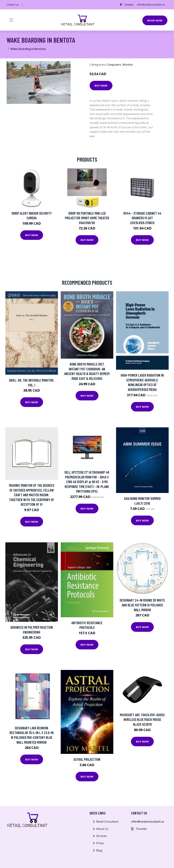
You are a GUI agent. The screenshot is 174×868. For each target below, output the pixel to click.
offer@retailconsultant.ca (151, 5)
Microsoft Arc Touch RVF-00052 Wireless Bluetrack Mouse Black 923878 (142, 720)
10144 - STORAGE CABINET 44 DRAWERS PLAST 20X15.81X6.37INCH (142, 218)
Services (101, 836)
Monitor (128, 65)
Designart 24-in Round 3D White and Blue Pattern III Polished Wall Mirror (142, 605)
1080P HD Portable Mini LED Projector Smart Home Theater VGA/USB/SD (87, 218)
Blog (99, 850)
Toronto (129, 5)
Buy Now (101, 85)
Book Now (155, 20)
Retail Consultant (107, 822)
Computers (114, 65)
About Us (102, 829)
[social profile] (22, 5)
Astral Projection (87, 759)
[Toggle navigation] (11, 20)
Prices (100, 843)
